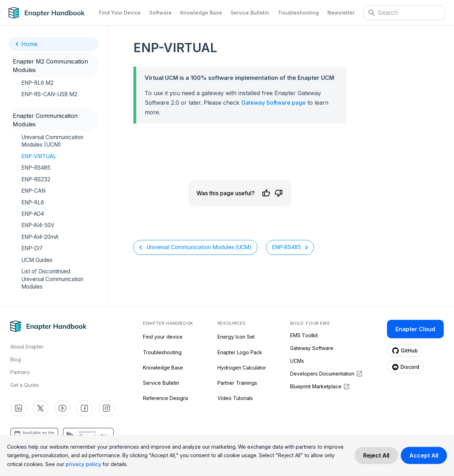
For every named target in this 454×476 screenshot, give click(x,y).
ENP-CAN (33, 191)
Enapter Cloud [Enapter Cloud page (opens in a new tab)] (415, 329)
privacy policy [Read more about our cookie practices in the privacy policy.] (83, 464)
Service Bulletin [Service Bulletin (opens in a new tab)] (161, 383)
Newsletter (341, 13)
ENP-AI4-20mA (40, 237)
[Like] (266, 193)
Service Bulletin (250, 13)
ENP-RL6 (33, 203)
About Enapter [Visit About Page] (27, 347)
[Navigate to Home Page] (52, 13)
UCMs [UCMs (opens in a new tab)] (297, 361)
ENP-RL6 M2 (37, 83)
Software (160, 13)
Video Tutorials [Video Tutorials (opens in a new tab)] (235, 398)
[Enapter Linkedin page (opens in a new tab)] (18, 408)
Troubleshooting (298, 13)
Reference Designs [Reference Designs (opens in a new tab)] (166, 398)
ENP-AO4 (33, 214)
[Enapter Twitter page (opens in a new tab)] (40, 408)
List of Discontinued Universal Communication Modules (52, 279)
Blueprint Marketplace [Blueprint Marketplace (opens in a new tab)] (320, 387)
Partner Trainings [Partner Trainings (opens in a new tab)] (237, 383)
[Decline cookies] (376, 455)
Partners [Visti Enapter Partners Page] (20, 372)
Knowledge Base (201, 13)
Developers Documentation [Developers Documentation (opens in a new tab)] (326, 374)
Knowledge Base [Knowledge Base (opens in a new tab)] (163, 368)
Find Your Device (120, 13)
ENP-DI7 (32, 248)
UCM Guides (37, 260)
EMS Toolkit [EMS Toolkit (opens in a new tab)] (304, 335)
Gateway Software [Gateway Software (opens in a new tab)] (312, 348)
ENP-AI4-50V (38, 225)
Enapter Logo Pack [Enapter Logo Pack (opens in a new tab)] (240, 352)
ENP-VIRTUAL (39, 156)
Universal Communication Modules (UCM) (52, 141)
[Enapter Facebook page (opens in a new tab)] (84, 408)
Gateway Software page (273, 103)
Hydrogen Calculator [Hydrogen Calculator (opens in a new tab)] (242, 368)
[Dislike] (279, 193)
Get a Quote (24, 385)
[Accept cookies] (424, 455)
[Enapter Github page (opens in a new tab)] (405, 351)
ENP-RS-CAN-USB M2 (49, 94)
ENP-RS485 (36, 168)
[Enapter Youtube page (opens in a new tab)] (62, 408)
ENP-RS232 (36, 179)
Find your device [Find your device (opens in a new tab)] (163, 337)
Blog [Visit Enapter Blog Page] (16, 359)
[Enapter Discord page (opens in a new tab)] (405, 367)
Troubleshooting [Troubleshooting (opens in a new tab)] (162, 352)
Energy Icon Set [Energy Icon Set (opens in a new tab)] (236, 337)
